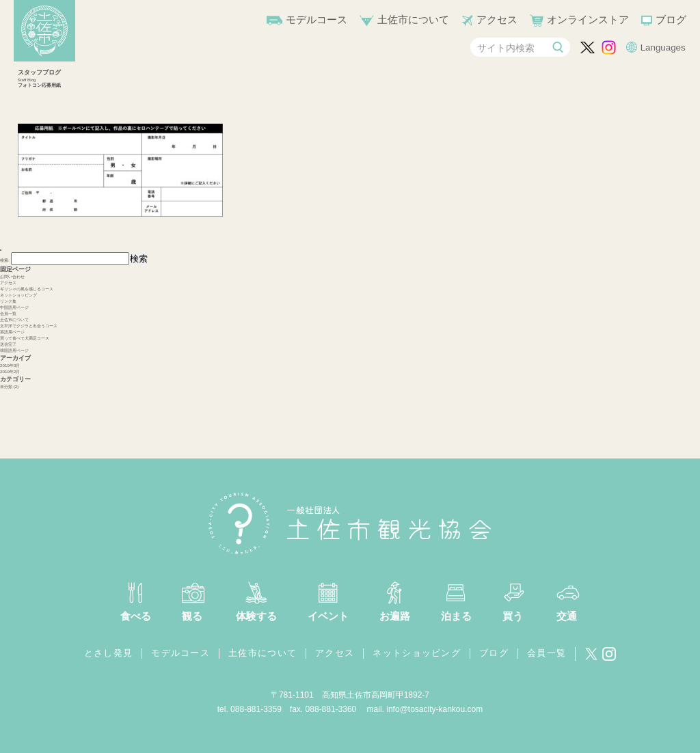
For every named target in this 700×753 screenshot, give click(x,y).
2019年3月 (10, 365)
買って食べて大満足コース (25, 338)
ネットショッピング (18, 295)
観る (192, 616)
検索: (5, 260)
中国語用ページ (14, 307)
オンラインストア (588, 19)
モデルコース (317, 19)
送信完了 (8, 344)
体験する (256, 616)
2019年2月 (10, 371)
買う (513, 616)
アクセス (497, 19)
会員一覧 (8, 313)
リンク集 (8, 301)
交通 (567, 616)
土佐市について (413, 19)
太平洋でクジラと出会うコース (29, 326)
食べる (136, 616)
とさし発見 (109, 653)
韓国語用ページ (14, 350)
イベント (328, 616)
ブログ (671, 19)
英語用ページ (12, 332)
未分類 (6, 386)
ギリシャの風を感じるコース (27, 289)
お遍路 (395, 616)
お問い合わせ (12, 276)
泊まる (456, 616)
